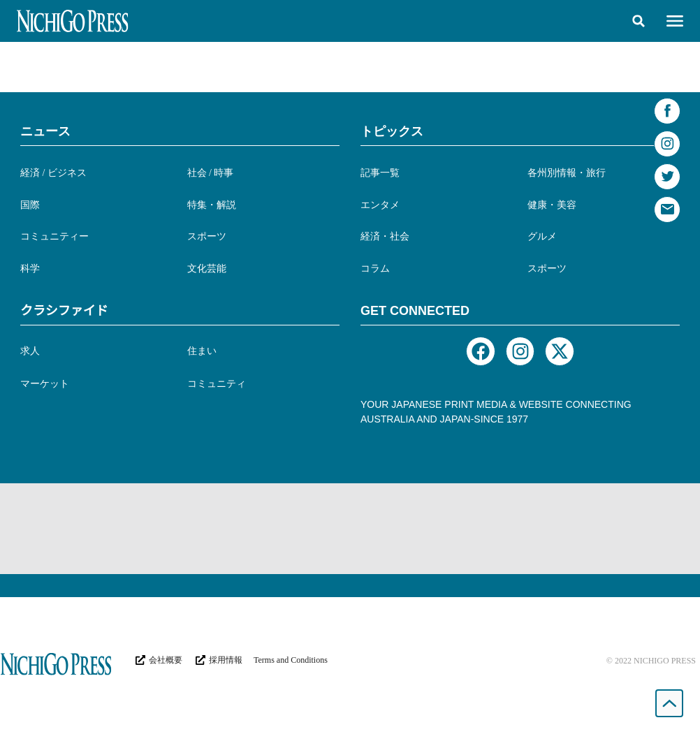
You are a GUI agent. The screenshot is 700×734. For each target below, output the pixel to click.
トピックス (392, 131)
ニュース (45, 131)
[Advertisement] (350, 529)
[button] (639, 21)
